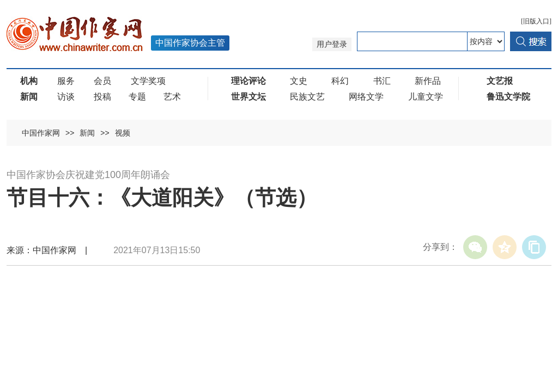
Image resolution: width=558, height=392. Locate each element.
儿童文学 (426, 97)
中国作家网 (41, 133)
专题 (137, 97)
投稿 (102, 97)
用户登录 (332, 44)
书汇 (382, 81)
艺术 (172, 97)
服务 (66, 81)
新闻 (87, 133)
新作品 (428, 81)
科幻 (340, 81)
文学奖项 (148, 81)
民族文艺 (307, 97)
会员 (102, 81)
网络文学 (366, 97)
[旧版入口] (536, 21)
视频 (123, 133)
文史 (299, 81)
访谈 (66, 97)
